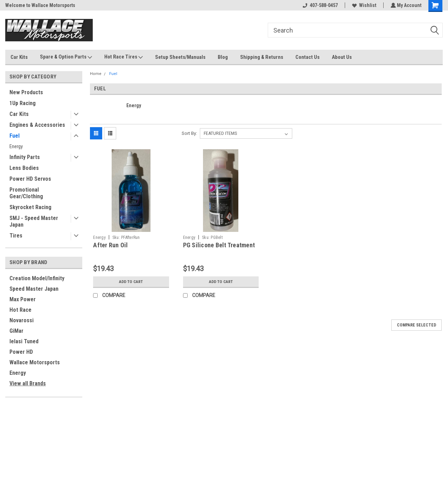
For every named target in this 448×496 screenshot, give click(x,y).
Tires (16, 236)
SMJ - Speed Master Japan (34, 221)
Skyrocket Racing (30, 207)
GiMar (16, 331)
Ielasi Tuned (24, 341)
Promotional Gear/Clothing (26, 193)
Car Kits (19, 57)
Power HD (21, 352)
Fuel (15, 136)
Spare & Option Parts (66, 57)
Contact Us (307, 57)
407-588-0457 (320, 5)
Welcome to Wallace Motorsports (40, 5)
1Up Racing (23, 103)
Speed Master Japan (34, 289)
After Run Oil (110, 245)
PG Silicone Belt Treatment (219, 245)
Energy (16, 146)
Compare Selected (416, 325)
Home (96, 74)
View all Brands (28, 383)
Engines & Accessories (37, 125)
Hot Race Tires (124, 57)
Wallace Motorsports (35, 362)
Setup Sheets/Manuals (180, 57)
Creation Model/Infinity (37, 278)
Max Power (23, 299)
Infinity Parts (25, 157)
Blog (223, 57)
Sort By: (189, 133)
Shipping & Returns (262, 57)
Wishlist (363, 5)
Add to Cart (131, 282)
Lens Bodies (24, 168)
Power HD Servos (30, 179)
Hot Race (20, 310)
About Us (342, 57)
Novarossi (22, 320)
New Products (26, 92)
